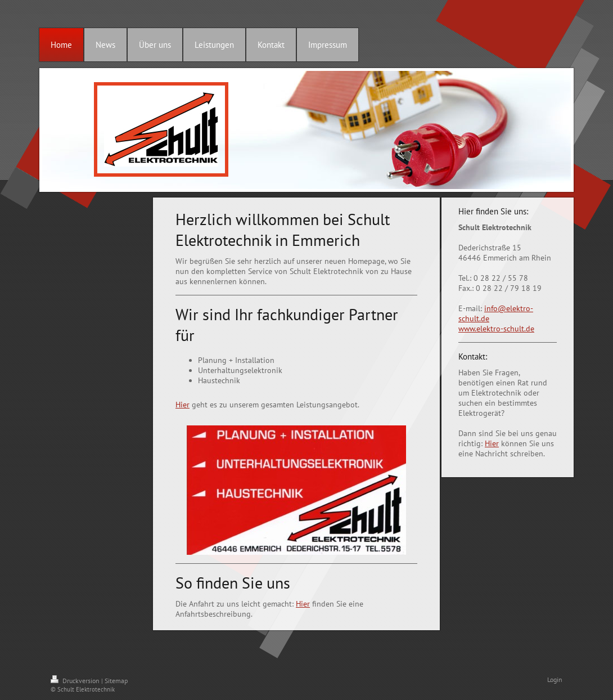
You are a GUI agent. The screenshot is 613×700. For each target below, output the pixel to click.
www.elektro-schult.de (496, 329)
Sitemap (116, 681)
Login (555, 679)
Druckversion (76, 681)
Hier (182, 405)
